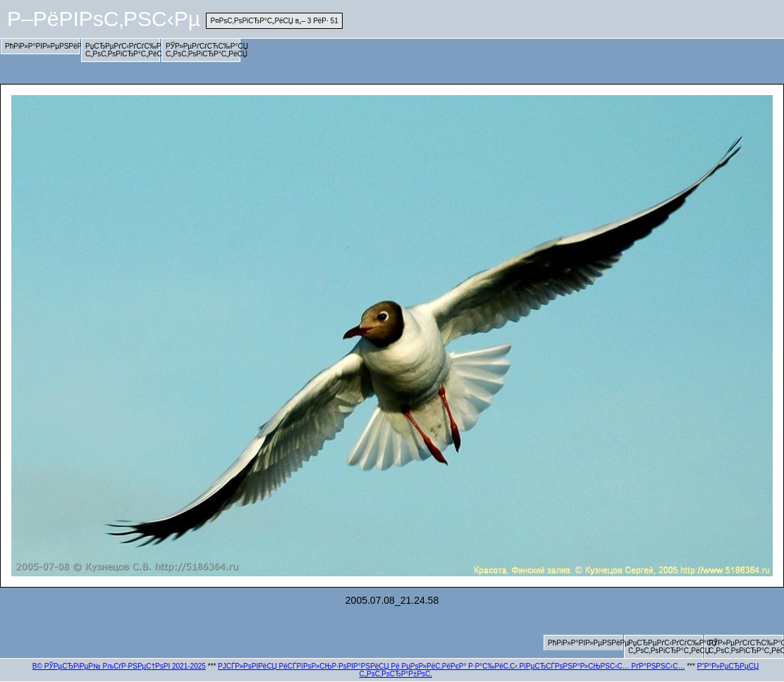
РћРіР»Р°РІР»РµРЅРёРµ (42, 46)
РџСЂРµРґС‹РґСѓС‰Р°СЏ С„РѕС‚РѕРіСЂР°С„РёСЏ (123, 50)
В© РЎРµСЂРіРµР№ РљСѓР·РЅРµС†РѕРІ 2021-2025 (119, 666)
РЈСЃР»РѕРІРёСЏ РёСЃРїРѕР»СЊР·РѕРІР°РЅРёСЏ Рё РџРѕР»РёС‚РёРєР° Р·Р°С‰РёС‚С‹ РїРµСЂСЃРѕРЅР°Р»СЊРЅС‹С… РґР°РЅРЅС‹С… (451, 666)
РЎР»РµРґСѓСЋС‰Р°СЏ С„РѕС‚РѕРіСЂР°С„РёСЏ (203, 50)
